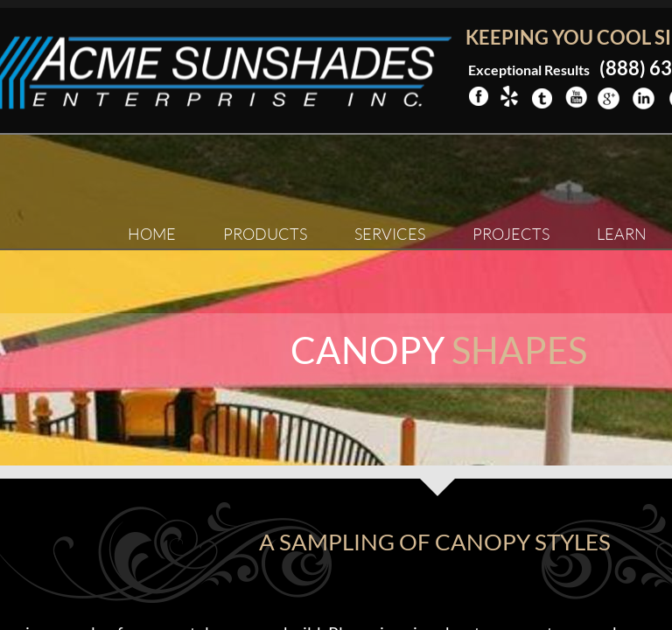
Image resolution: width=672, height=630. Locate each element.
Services (390, 234)
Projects (511, 234)
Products (265, 234)
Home (152, 234)
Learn (622, 234)
